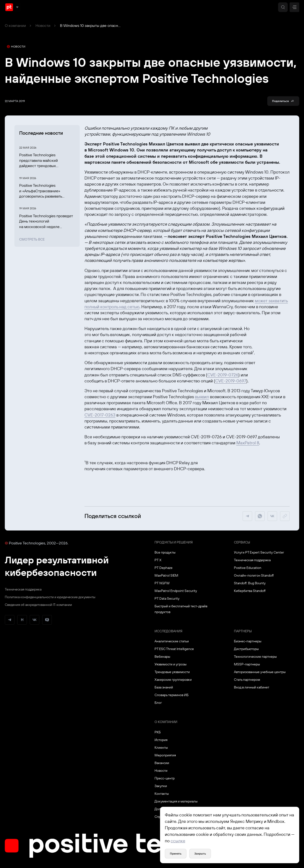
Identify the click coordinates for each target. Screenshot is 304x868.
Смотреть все (32, 239)
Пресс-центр (165, 778)
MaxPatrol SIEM (166, 575)
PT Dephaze (164, 568)
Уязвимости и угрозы (170, 664)
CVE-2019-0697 (231, 381)
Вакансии (162, 763)
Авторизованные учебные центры (260, 672)
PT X (158, 560)
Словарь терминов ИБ (172, 695)
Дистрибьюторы (246, 649)
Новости (43, 25)
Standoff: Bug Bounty (250, 583)
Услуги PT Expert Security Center (259, 552)
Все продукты (165, 552)
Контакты (162, 794)
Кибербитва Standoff (250, 591)
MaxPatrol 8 (248, 443)
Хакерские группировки (173, 680)
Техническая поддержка (23, 589)
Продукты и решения (174, 542)
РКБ (158, 732)
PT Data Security (167, 598)
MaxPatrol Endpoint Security (176, 591)
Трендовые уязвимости (172, 672)
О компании (15, 25)
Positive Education (248, 568)
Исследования (168, 631)
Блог (158, 703)
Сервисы (242, 542)
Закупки (161, 786)
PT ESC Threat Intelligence (174, 649)
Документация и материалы (176, 801)
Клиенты (161, 747)
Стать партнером (247, 680)
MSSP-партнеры (247, 664)
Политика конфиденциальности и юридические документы (50, 597)
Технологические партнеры (255, 657)
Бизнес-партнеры (248, 641)
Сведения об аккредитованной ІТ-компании (38, 605)
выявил (202, 397)
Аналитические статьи (172, 641)
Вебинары (162, 657)
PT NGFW (162, 583)
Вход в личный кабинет (252, 687)
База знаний (164, 687)
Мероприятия (165, 755)
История (161, 740)
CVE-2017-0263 (100, 415)
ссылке (178, 841)
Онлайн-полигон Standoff (254, 575)
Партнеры (243, 631)
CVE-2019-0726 (223, 375)
